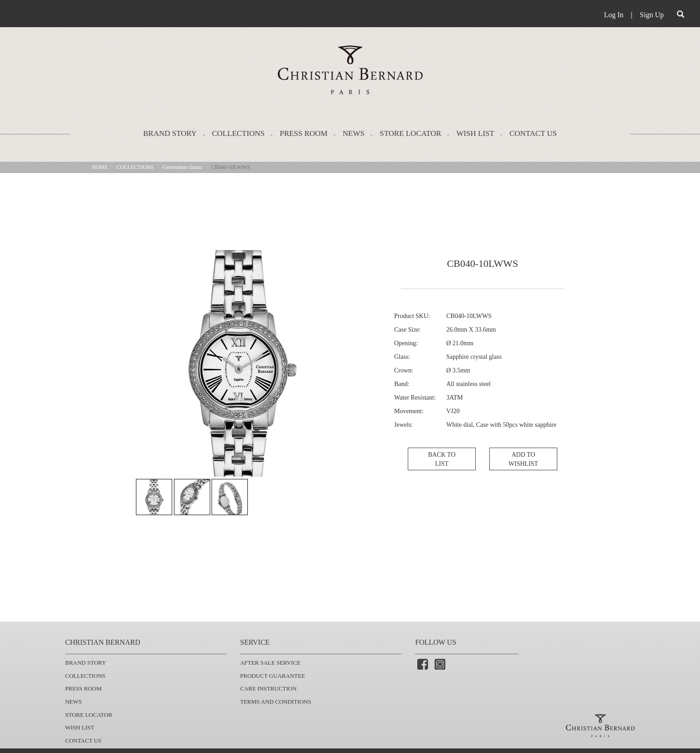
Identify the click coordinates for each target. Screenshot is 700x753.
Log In (614, 15)
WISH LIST (475, 133)
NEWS (353, 133)
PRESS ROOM (303, 133)
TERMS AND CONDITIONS (276, 702)
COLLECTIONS (238, 133)
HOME (100, 167)
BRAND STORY (170, 133)
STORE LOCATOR (410, 133)
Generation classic (183, 167)
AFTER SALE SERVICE (270, 663)
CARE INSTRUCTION (268, 688)
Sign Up (652, 15)
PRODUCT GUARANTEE (273, 676)
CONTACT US (533, 133)
